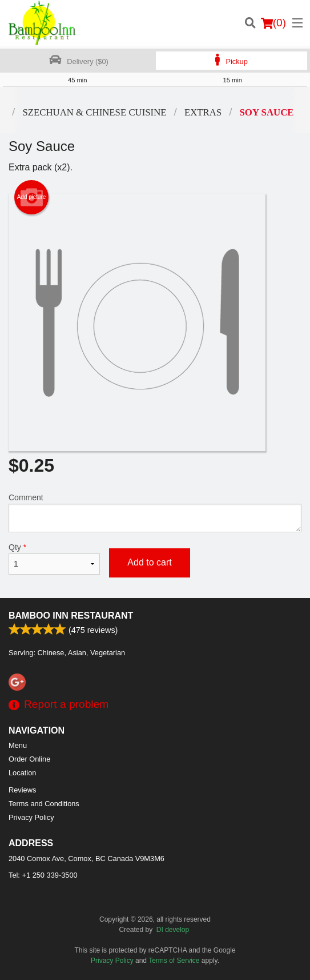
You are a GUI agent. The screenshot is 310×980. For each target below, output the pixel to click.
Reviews (22, 790)
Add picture (32, 197)
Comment (155, 513)
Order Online (29, 759)
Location (22, 773)
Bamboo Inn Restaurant (71, 616)
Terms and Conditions (44, 804)
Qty (54, 559)
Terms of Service (174, 961)
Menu (18, 745)
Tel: (43, 875)
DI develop (173, 930)
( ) (273, 23)
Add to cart (149, 562)
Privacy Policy (31, 817)
